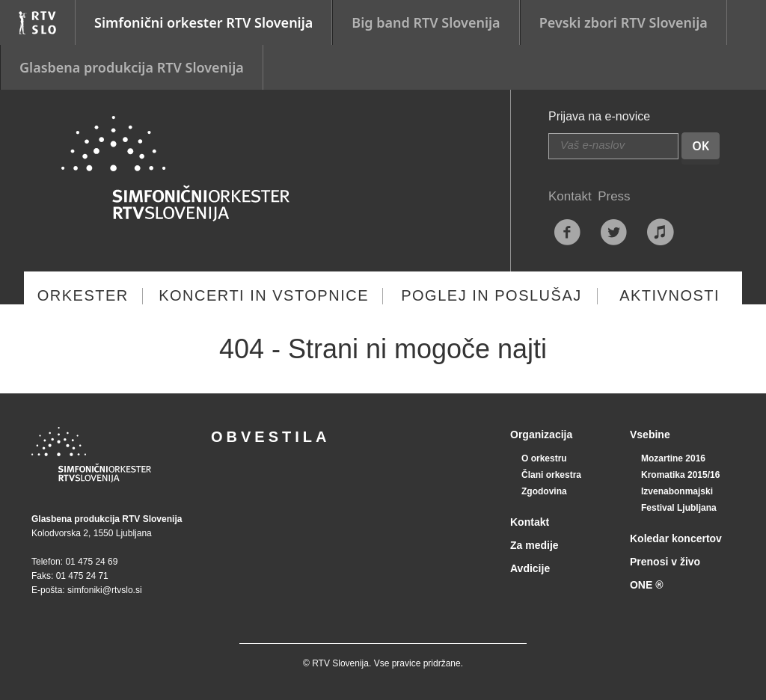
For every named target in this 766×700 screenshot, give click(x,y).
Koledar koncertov (676, 538)
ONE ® (647, 585)
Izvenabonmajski (677, 491)
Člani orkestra (551, 475)
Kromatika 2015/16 (680, 475)
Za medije (534, 545)
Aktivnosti (670, 295)
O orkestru (544, 458)
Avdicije (530, 568)
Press (614, 196)
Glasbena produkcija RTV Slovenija (132, 67)
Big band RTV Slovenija (426, 22)
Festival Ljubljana (679, 508)
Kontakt (570, 196)
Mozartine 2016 (673, 458)
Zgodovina (544, 491)
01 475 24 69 (91, 562)
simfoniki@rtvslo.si (105, 590)
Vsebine (650, 435)
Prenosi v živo (665, 562)
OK (701, 146)
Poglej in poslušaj (491, 295)
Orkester (83, 295)
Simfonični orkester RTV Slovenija (203, 22)
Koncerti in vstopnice (264, 295)
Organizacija (541, 435)
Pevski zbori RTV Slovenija (623, 22)
